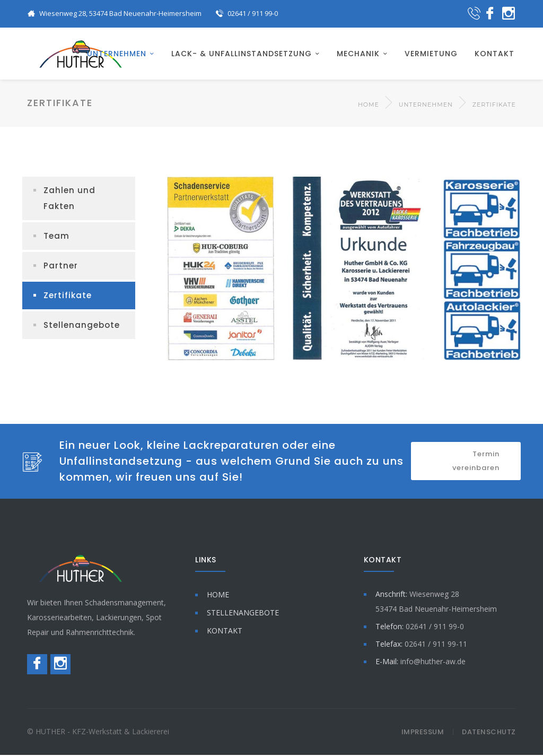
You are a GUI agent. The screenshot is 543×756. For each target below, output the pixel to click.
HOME (218, 596)
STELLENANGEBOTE (243, 614)
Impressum (423, 733)
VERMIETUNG (431, 54)
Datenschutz (489, 733)
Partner (61, 267)
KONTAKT (494, 54)
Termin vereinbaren (476, 462)
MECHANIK (358, 54)
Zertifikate (68, 296)
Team (56, 237)
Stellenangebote (82, 326)
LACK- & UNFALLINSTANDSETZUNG (242, 54)
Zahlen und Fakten (69, 199)
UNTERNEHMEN (117, 54)
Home (369, 106)
